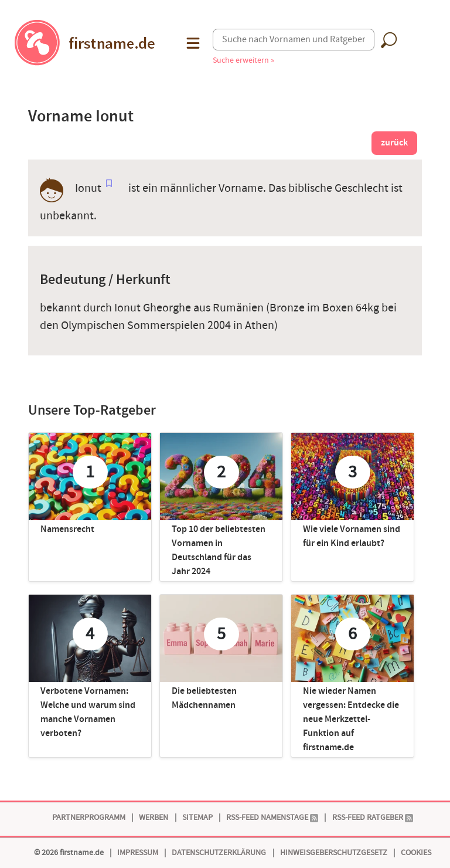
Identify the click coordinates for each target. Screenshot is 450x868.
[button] (192, 43)
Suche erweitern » (243, 60)
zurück (394, 143)
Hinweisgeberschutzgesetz (334, 852)
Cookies (416, 852)
